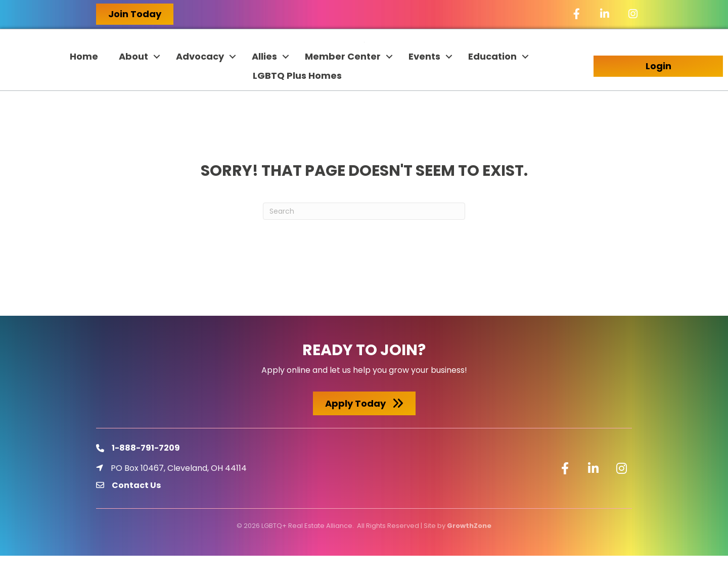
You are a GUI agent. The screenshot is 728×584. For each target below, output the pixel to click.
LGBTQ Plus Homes (297, 104)
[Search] (364, 239)
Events (424, 85)
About (133, 85)
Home (84, 85)
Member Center (343, 85)
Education (492, 85)
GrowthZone (469, 553)
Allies (264, 85)
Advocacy (200, 85)
